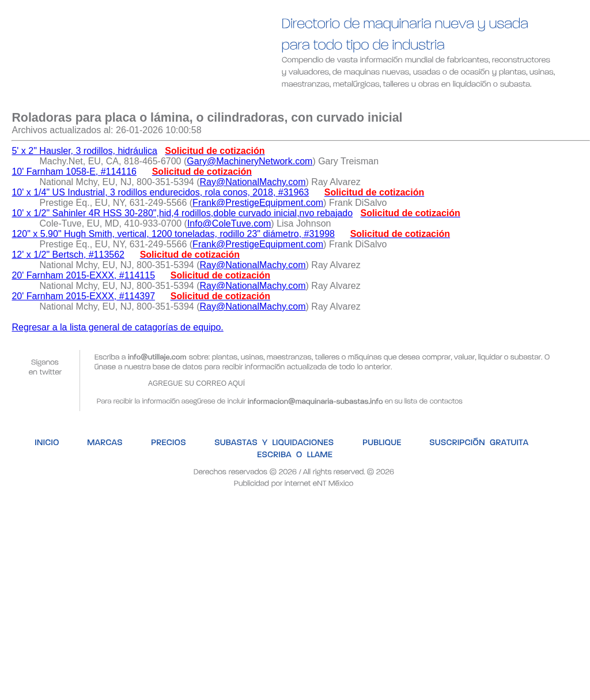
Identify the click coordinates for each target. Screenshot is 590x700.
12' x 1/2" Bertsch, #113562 (68, 255)
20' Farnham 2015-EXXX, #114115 (83, 275)
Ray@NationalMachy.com (253, 182)
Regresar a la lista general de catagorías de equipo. (117, 327)
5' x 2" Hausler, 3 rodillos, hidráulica (84, 151)
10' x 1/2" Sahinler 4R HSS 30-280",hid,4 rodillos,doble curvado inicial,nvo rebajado (182, 213)
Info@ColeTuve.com (229, 223)
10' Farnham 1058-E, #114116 (74, 172)
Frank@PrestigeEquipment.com (258, 203)
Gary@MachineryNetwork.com (249, 161)
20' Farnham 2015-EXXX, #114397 (83, 296)
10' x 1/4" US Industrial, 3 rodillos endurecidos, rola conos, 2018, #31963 (160, 192)
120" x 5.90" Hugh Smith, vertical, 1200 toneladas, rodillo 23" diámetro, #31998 (173, 234)
